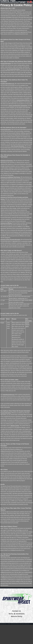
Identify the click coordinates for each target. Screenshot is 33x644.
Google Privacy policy (27, 325)
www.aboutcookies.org (9, 394)
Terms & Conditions (17, 614)
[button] (28, 2)
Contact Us (17, 611)
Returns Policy (17, 616)
